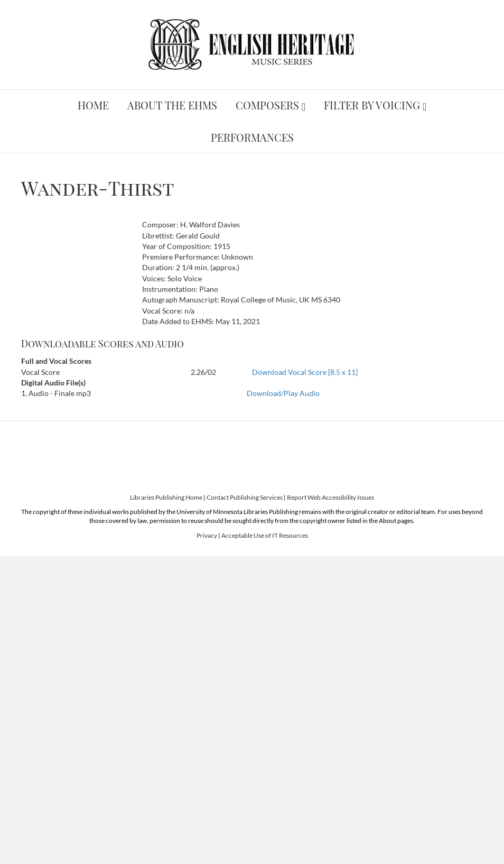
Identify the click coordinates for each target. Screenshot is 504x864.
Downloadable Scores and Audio (102, 344)
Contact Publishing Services (245, 497)
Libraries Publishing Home (166, 497)
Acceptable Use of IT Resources (265, 535)
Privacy (207, 535)
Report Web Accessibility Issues (330, 497)
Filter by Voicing (372, 105)
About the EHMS (172, 105)
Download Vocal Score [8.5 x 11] (305, 372)
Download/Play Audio (283, 393)
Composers (267, 105)
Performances (252, 137)
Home (93, 105)
